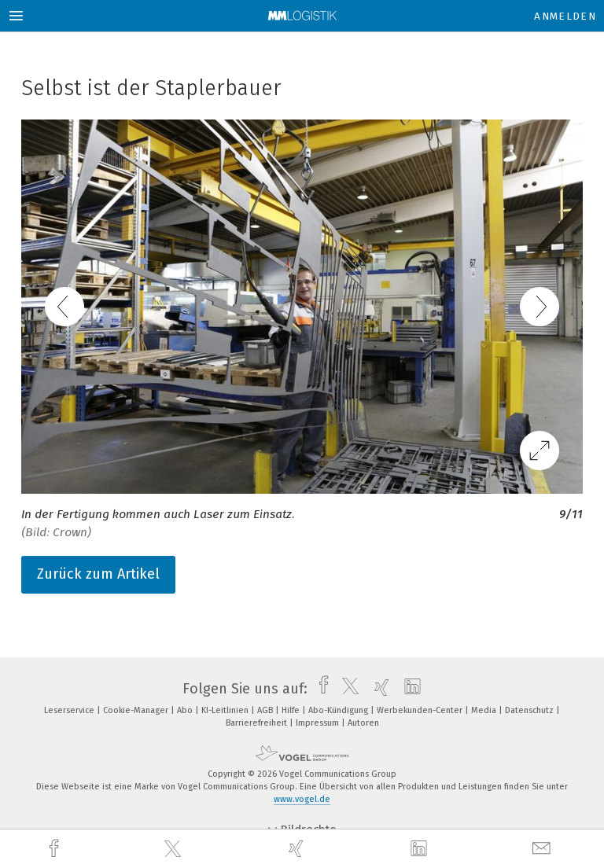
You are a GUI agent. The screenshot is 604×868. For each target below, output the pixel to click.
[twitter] (175, 849)
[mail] (543, 849)
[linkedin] (421, 849)
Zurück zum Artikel (98, 574)
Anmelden (565, 16)
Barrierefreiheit (258, 723)
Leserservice (70, 710)
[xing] (298, 849)
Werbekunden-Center (421, 710)
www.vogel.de (302, 799)
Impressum (319, 723)
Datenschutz (530, 710)
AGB (266, 710)
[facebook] (56, 849)
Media (485, 710)
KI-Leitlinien (226, 710)
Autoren (363, 723)
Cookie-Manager (137, 710)
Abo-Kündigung (339, 710)
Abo (186, 710)
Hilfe (292, 710)
